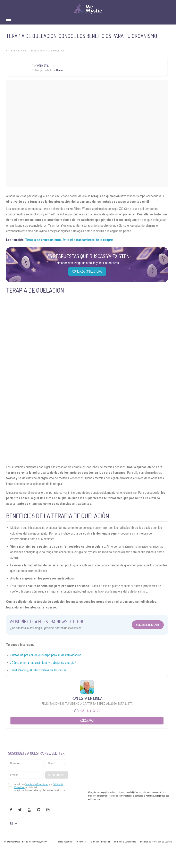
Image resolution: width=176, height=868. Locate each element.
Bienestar (19, 51)
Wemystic (43, 66)
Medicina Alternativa (48, 51)
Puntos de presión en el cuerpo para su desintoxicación (46, 655)
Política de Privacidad (100, 842)
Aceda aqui (87, 720)
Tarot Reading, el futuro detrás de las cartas (38, 670)
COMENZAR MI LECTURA (87, 271)
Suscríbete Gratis (148, 625)
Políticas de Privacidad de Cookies (156, 842)
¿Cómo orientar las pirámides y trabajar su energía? (43, 663)
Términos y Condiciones (125, 842)
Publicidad (81, 842)
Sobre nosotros (65, 842)
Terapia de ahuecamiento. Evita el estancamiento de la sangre (69, 240)
